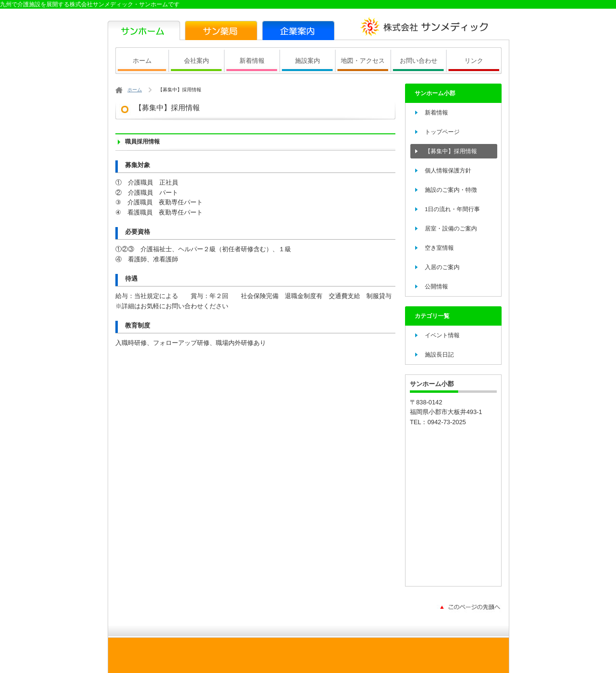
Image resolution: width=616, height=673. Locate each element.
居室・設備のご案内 (451, 229)
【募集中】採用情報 (451, 151)
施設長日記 (439, 355)
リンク (474, 61)
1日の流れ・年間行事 (452, 209)
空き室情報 (439, 248)
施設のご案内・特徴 (451, 190)
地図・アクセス (363, 61)
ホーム (142, 61)
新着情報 (252, 61)
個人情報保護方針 (448, 171)
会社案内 (196, 61)
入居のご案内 (442, 267)
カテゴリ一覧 (432, 316)
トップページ (442, 132)
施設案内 (308, 61)
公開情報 (436, 286)
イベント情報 (442, 335)
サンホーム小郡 (435, 93)
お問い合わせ (419, 61)
